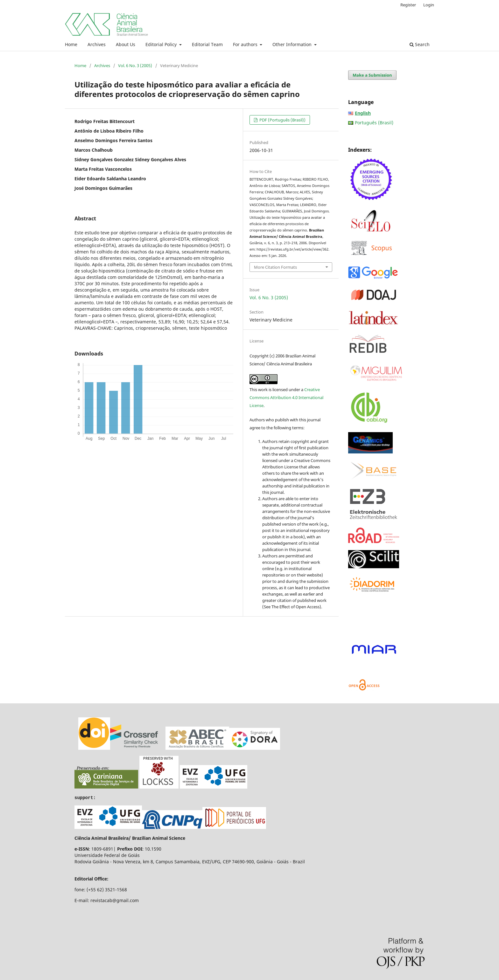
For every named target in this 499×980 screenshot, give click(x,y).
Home (71, 44)
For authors (246, 44)
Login (429, 5)
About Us (126, 44)
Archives (97, 44)
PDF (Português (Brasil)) (282, 120)
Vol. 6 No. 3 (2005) (135, 66)
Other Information (293, 44)
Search (420, 44)
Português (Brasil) (374, 123)
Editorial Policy (162, 44)
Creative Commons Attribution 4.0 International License (286, 397)
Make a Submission (372, 75)
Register (408, 5)
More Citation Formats (275, 267)
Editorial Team (207, 44)
